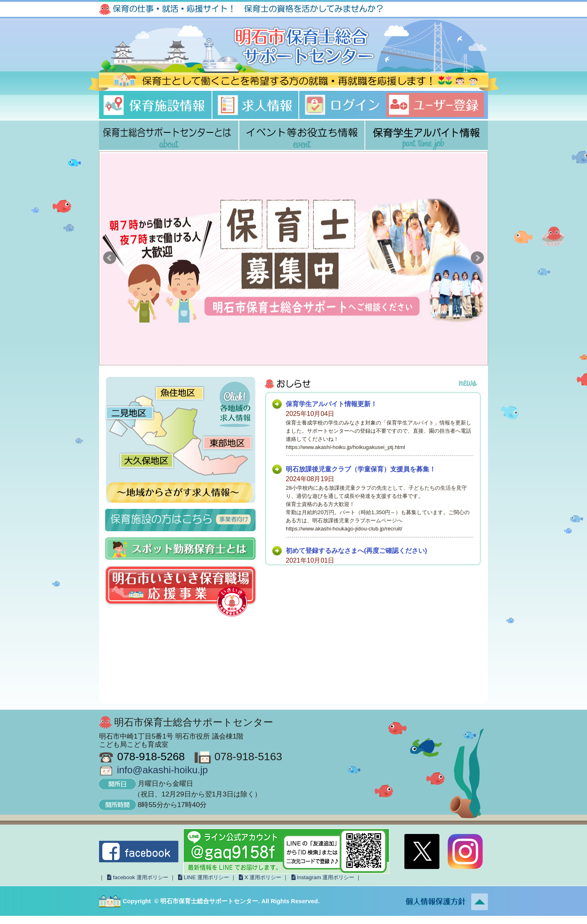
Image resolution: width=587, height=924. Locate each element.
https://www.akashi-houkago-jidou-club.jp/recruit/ (344, 529)
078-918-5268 (151, 757)
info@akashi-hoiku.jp (162, 770)
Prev (110, 258)
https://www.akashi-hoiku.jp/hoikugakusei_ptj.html (345, 447)
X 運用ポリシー (259, 877)
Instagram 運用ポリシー (322, 877)
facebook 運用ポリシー (137, 877)
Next (477, 258)
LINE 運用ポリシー (203, 877)
